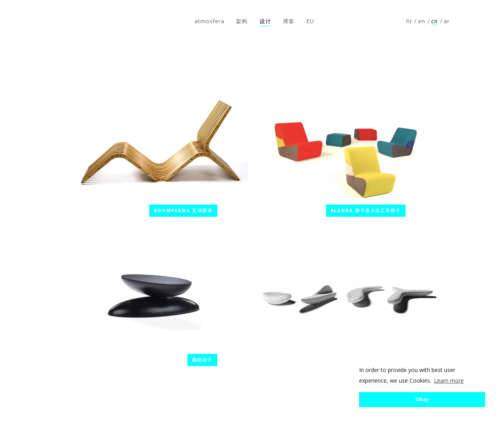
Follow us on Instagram (483, 21)
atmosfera (33, 21)
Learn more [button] (449, 380)
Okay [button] (422, 399)
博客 (289, 21)
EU (310, 21)
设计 (265, 21)
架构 (242, 21)
